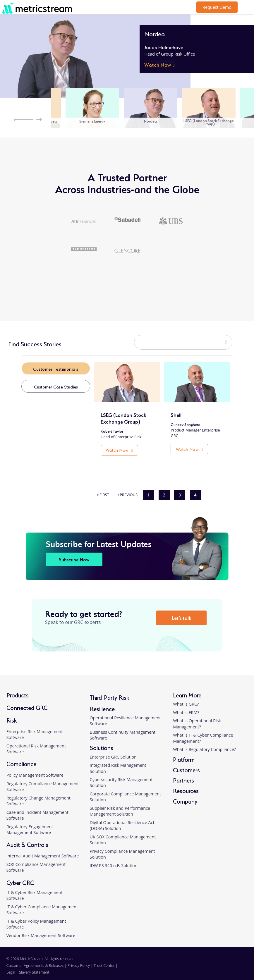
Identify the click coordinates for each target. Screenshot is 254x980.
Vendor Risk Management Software (41, 931)
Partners (183, 775)
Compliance (21, 759)
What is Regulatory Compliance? (204, 745)
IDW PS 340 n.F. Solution (114, 861)
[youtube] (241, 965)
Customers (186, 765)
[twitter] (229, 965)
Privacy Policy (79, 961)
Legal (11, 968)
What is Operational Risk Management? (197, 719)
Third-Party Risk (110, 692)
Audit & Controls (27, 840)
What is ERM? (186, 708)
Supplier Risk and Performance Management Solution (120, 807)
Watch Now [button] (158, 64)
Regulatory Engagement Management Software (30, 825)
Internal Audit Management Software (43, 851)
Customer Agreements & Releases (36, 961)
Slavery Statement (34, 968)
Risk (12, 715)
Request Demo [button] (217, 7)
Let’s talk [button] (183, 613)
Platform (184, 754)
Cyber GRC (20, 877)
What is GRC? (186, 699)
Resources (186, 786)
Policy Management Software (35, 771)
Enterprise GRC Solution (113, 752)
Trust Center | (106, 961)
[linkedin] (206, 965)
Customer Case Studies (57, 387)
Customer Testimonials (57, 369)
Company (185, 796)
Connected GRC (27, 703)
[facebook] (217, 965)
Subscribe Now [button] (74, 555)
